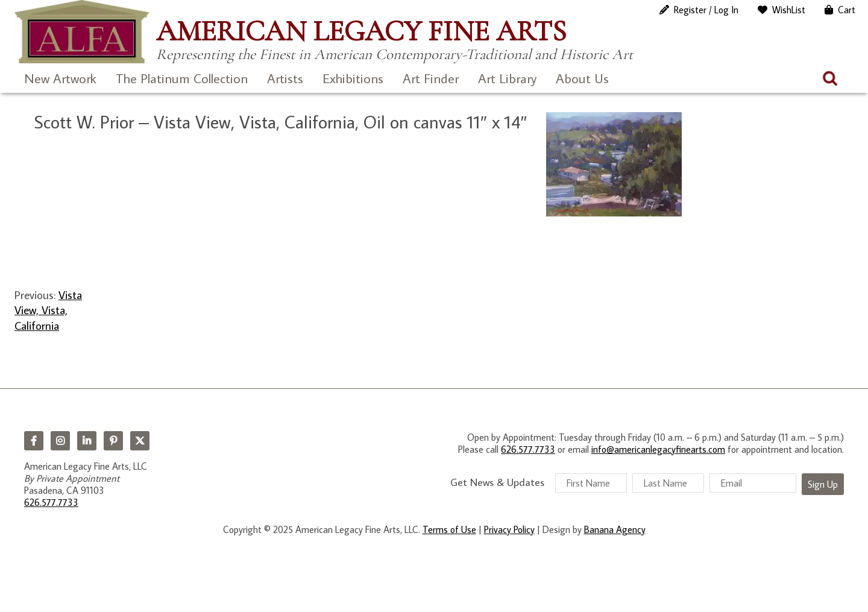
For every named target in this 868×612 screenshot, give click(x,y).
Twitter (140, 441)
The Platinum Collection (182, 78)
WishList (789, 10)
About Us (582, 78)
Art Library (507, 78)
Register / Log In (706, 10)
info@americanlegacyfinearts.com (658, 449)
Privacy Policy (509, 529)
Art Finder (431, 78)
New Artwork (60, 78)
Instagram (60, 441)
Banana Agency (615, 529)
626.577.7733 (51, 502)
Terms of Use (449, 529)
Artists (285, 78)
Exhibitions (353, 78)
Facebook (34, 441)
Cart (847, 10)
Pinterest (113, 441)
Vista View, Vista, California (48, 310)
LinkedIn (87, 441)
